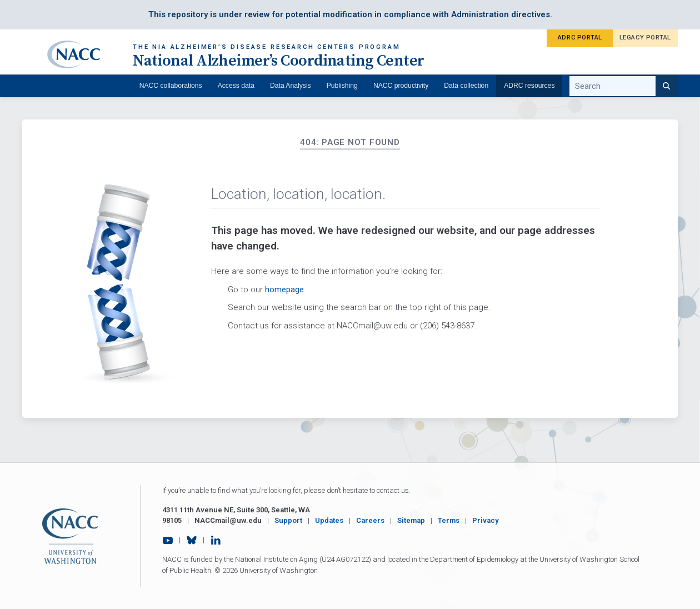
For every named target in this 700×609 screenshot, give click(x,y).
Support (288, 520)
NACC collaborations (171, 86)
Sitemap (411, 520)
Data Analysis (291, 86)
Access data (236, 86)
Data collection (466, 86)
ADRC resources (529, 86)
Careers (370, 520)
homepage (284, 289)
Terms (449, 520)
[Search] (667, 86)
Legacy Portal (645, 38)
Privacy (486, 520)
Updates (329, 520)
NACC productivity (401, 86)
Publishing (342, 86)
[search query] (623, 86)
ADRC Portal (580, 38)
